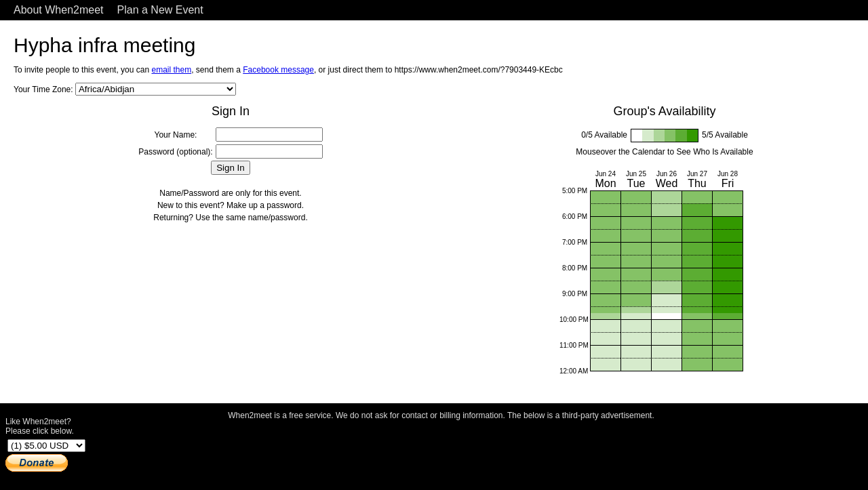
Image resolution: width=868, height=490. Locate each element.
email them (171, 70)
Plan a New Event (160, 10)
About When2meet (59, 10)
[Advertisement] (441, 451)
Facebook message (278, 70)
